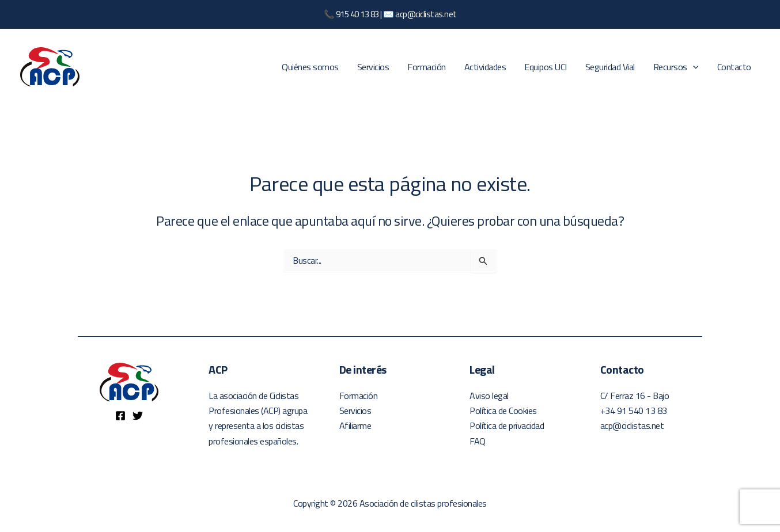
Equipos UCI (546, 67)
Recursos (676, 67)
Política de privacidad (507, 425)
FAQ (478, 441)
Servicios (373, 67)
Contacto (734, 67)
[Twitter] (138, 416)
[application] (693, 67)
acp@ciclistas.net (426, 14)
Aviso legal (489, 396)
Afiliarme (355, 425)
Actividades (485, 67)
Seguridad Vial (610, 67)
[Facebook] (120, 416)
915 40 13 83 (357, 14)
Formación (427, 67)
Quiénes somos (310, 67)
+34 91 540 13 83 (634, 411)
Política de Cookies (503, 411)
